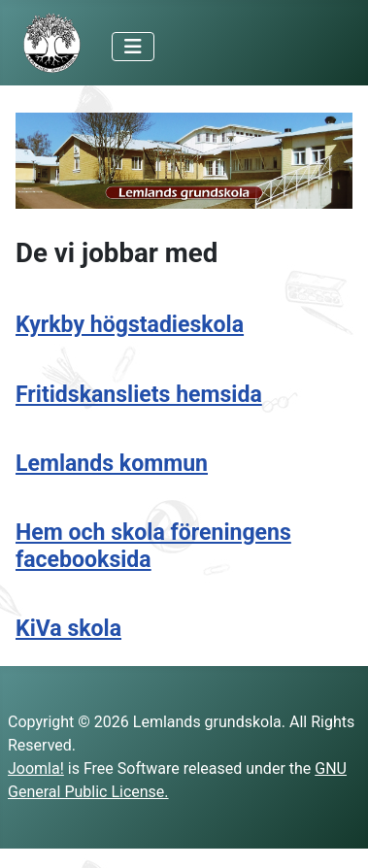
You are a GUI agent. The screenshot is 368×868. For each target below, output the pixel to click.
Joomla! (36, 768)
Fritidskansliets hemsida (139, 395)
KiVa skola (68, 629)
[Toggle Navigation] (133, 47)
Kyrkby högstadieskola (130, 325)
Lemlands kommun (112, 464)
